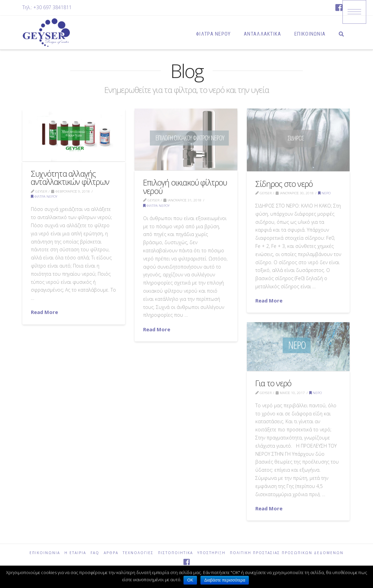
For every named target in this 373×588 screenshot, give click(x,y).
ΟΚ (190, 580)
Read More (44, 312)
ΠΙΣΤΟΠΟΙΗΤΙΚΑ (175, 553)
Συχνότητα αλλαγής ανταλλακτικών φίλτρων (70, 178)
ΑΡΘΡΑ (111, 553)
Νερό (324, 193)
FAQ (95, 553)
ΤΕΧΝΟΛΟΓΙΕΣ (138, 553)
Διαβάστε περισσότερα (226, 580)
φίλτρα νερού (44, 197)
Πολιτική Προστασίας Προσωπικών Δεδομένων (287, 553)
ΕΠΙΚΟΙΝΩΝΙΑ (45, 553)
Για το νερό (273, 383)
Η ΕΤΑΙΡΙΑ (75, 553)
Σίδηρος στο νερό (284, 184)
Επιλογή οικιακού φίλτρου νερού (185, 187)
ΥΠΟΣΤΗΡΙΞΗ (211, 553)
